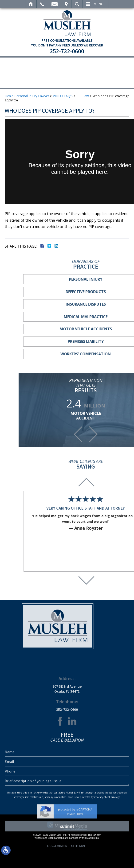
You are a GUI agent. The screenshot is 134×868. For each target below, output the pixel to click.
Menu (99, 4)
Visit (66, 4)
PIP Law (83, 96)
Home (31, 4)
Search (77, 4)
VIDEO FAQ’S (63, 96)
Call (42, 4)
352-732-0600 (67, 51)
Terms (80, 863)
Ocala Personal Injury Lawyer (27, 96)
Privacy (71, 863)
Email (55, 4)
